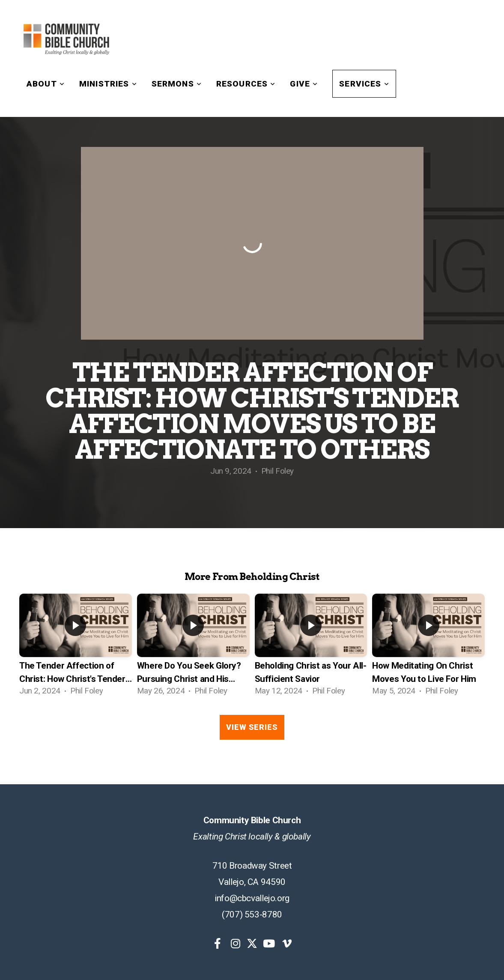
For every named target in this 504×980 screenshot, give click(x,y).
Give (304, 84)
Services (364, 84)
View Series (252, 727)
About (46, 84)
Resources (246, 84)
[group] (76, 648)
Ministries (108, 84)
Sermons (177, 84)
